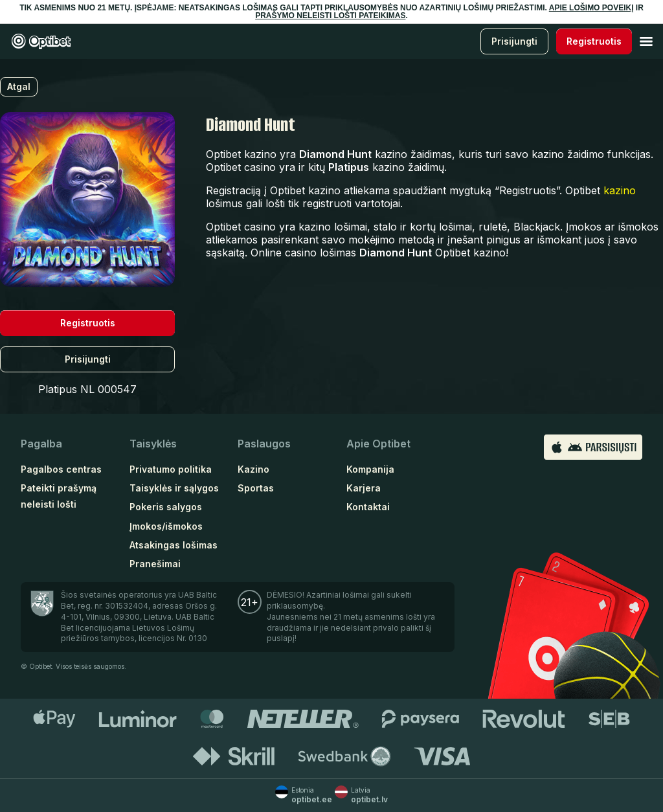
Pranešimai (155, 564)
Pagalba (41, 444)
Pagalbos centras (61, 469)
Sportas (256, 488)
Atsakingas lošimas (174, 545)
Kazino (253, 469)
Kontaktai (368, 507)
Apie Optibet (378, 444)
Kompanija (370, 469)
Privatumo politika (171, 469)
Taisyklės (153, 444)
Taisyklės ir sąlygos (174, 488)
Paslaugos (264, 444)
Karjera (364, 488)
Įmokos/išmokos (166, 526)
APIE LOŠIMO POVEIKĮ (591, 8)
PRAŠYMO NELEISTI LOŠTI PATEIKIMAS (330, 16)
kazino (620, 190)
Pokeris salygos (166, 507)
